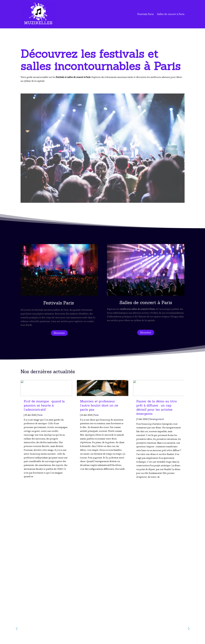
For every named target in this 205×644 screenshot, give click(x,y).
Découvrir (59, 333)
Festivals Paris (146, 14)
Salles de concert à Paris (171, 14)
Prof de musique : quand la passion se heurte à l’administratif (44, 405)
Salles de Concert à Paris (150, 623)
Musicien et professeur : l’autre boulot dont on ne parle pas (99, 405)
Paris (40, 415)
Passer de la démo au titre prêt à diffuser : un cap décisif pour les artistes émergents (157, 407)
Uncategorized (156, 419)
